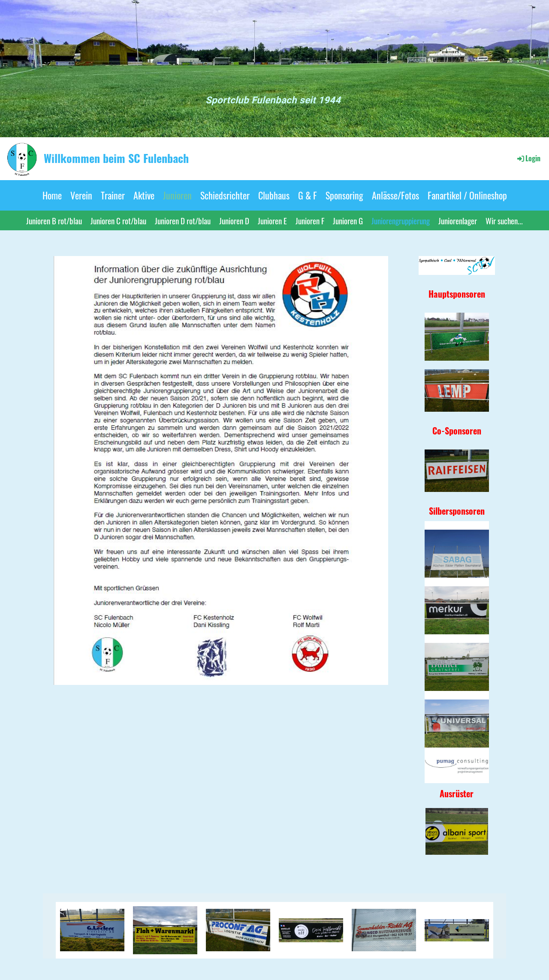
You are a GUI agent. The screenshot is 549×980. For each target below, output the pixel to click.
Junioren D (234, 220)
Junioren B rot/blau (54, 220)
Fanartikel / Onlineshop (467, 195)
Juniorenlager (458, 220)
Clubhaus (274, 195)
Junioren (177, 195)
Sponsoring (344, 195)
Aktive (144, 195)
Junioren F (310, 220)
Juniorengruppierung (401, 220)
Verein (81, 195)
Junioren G (348, 220)
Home (52, 195)
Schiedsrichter (225, 195)
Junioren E (272, 220)
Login (528, 158)
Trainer (113, 195)
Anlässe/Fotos (395, 195)
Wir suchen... (504, 220)
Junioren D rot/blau (183, 220)
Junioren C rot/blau (118, 220)
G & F (308, 195)
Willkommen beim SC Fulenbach (116, 158)
